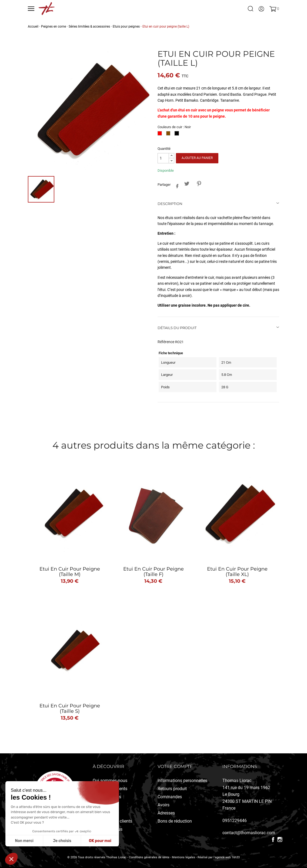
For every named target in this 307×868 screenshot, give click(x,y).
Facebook (273, 839)
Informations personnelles (182, 781)
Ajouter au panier (197, 158)
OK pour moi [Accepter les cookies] (100, 841)
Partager (176, 185)
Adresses (166, 813)
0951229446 (235, 821)
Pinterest (199, 184)
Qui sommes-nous (110, 781)
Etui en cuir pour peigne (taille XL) (237, 572)
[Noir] (178, 135)
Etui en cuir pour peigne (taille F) (153, 572)
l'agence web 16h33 (227, 857)
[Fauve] (169, 135)
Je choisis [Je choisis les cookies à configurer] (62, 841)
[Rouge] (161, 135)
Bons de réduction (175, 821)
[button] (11, 859)
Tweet (187, 184)
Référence (166, 342)
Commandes (170, 797)
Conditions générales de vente (149, 857)
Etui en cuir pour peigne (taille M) (70, 572)
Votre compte (175, 766)
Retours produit (172, 789)
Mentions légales (183, 857)
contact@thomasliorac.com (249, 833)
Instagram (280, 839)
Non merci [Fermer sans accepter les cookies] (24, 841)
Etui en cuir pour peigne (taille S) (70, 708)
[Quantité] (163, 158)
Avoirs (163, 805)
